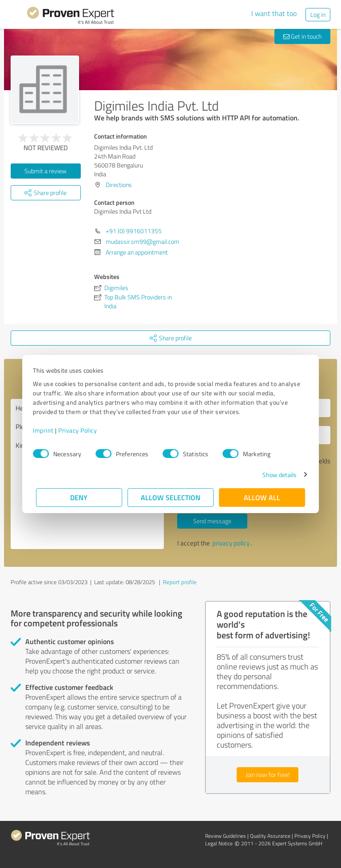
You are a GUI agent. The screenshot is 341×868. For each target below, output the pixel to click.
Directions (119, 185)
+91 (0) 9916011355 (134, 231)
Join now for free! (268, 774)
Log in (318, 14)
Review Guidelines (226, 836)
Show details (276, 475)
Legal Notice (219, 843)
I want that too (274, 13)
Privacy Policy (81, 430)
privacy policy (231, 543)
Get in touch (302, 36)
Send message (212, 521)
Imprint (46, 430)
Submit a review (46, 171)
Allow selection (170, 497)
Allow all (262, 497)
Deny (79, 497)
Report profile (180, 582)
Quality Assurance (270, 836)
